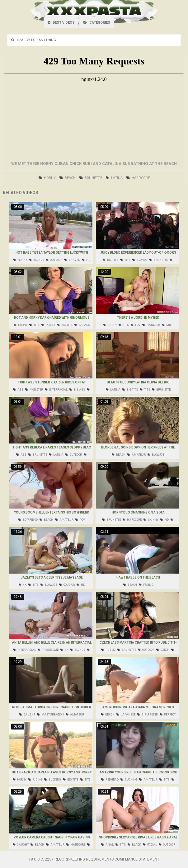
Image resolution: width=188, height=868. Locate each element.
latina (114, 178)
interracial (56, 390)
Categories (97, 23)
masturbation (50, 715)
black (134, 845)
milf (167, 325)
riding (35, 780)
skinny (151, 520)
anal (107, 845)
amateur (136, 455)
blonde (36, 260)
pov (136, 325)
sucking (53, 780)
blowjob (156, 455)
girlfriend (148, 715)
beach (68, 178)
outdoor (54, 260)
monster (34, 390)
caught (27, 715)
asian (110, 325)
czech (163, 650)
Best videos (61, 23)
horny (47, 178)
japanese (126, 715)
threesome (48, 650)
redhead (110, 780)
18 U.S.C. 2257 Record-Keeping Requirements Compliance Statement (94, 859)
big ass (82, 325)
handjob (151, 325)
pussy (48, 325)
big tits (110, 260)
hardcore (138, 178)
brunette (91, 178)
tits (125, 260)
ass (18, 390)
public (146, 585)
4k (23, 585)
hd (86, 260)
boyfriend (28, 520)
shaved (72, 260)
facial (150, 845)
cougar (67, 585)
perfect (168, 715)
